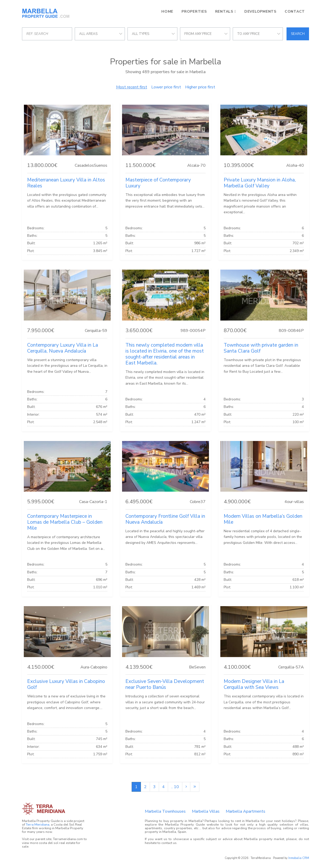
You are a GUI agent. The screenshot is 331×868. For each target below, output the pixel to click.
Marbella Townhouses (165, 811)
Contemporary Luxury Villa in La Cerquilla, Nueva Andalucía (63, 348)
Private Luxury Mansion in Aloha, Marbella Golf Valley (260, 183)
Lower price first (166, 87)
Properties (194, 12)
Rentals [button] (224, 12)
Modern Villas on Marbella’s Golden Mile (263, 519)
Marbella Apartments (246, 811)
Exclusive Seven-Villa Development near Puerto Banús (165, 684)
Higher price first (200, 87)
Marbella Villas (206, 811)
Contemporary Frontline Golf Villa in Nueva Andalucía (165, 519)
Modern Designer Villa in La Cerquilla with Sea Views (254, 684)
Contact (295, 12)
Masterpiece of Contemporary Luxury (158, 183)
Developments (260, 12)
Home (167, 12)
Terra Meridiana (38, 825)
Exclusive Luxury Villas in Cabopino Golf (66, 684)
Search (298, 34)
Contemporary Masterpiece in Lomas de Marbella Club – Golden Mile (65, 522)
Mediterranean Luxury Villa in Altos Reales (66, 183)
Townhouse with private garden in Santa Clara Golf (261, 348)
